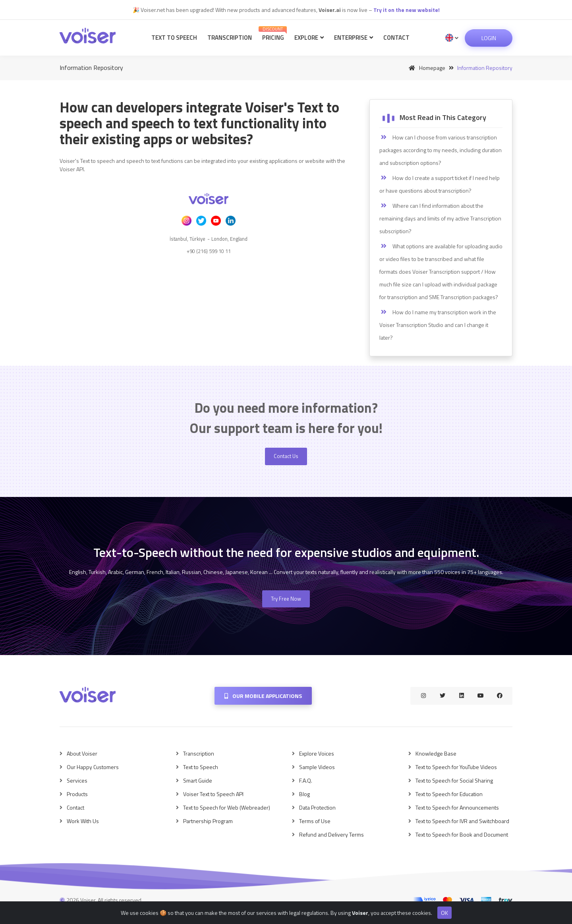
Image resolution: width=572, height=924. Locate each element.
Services (77, 780)
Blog (304, 794)
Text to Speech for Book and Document (462, 834)
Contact (396, 38)
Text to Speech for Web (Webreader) (227, 807)
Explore (309, 38)
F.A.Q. (306, 780)
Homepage (426, 68)
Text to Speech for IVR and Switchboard (462, 821)
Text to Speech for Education (449, 794)
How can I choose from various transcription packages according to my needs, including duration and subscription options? (441, 150)
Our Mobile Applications (263, 696)
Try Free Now (286, 599)
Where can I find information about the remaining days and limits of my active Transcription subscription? (440, 218)
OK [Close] (444, 913)
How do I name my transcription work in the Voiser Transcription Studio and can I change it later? (438, 325)
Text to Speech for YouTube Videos (456, 767)
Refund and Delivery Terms (331, 834)
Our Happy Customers (93, 767)
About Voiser (82, 753)
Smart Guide (198, 780)
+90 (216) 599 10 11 (209, 251)
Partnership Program (208, 821)
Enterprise (354, 38)
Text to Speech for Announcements (457, 807)
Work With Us (83, 821)
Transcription (230, 38)
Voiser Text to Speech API (213, 794)
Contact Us (286, 456)
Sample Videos (317, 767)
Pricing (273, 34)
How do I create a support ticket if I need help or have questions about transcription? (440, 184)
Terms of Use (315, 821)
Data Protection (317, 807)
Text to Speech (174, 38)
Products (77, 794)
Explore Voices (317, 753)
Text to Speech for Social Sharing (454, 780)
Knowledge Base (436, 753)
